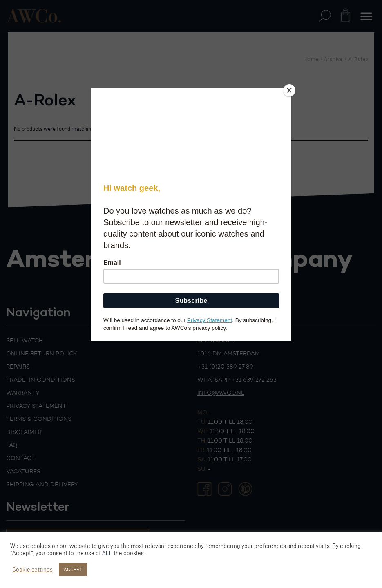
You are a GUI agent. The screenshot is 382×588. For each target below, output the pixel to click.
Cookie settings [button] (32, 570)
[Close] (289, 90)
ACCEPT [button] (73, 569)
